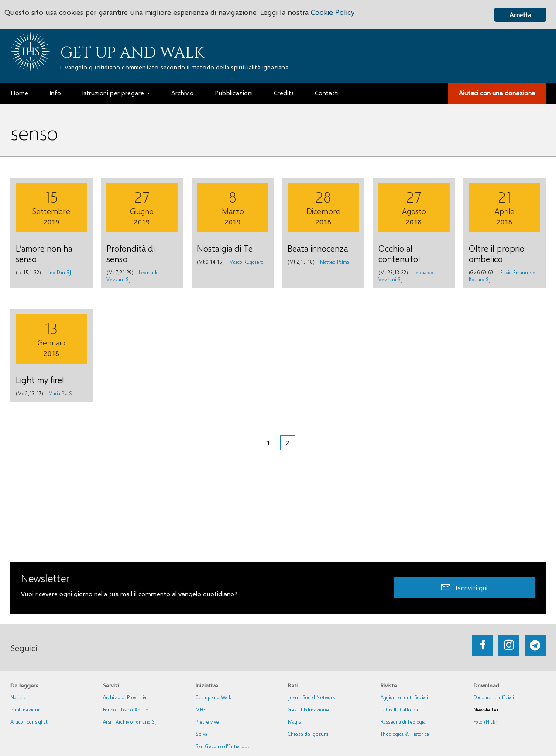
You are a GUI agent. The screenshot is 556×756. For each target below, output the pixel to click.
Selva (201, 734)
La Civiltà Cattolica (399, 709)
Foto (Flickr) (486, 722)
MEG (201, 709)
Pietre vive (207, 722)
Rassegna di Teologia (403, 722)
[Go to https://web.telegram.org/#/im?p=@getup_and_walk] (535, 645)
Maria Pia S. (61, 393)
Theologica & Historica (405, 734)
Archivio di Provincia (125, 697)
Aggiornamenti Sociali (404, 697)
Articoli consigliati (30, 722)
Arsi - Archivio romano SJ (130, 722)
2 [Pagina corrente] (288, 442)
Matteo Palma (335, 262)
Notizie (19, 697)
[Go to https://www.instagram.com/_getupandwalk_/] (509, 645)
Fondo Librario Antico (126, 709)
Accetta (520, 15)
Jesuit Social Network (312, 697)
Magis (294, 722)
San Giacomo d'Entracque (223, 746)
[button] (465, 588)
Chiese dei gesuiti (308, 734)
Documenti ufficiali (494, 697)
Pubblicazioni (25, 709)
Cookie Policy (333, 12)
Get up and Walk (132, 53)
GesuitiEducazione (309, 709)
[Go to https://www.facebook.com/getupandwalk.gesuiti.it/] (483, 645)
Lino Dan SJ (59, 272)
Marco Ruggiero (246, 262)
